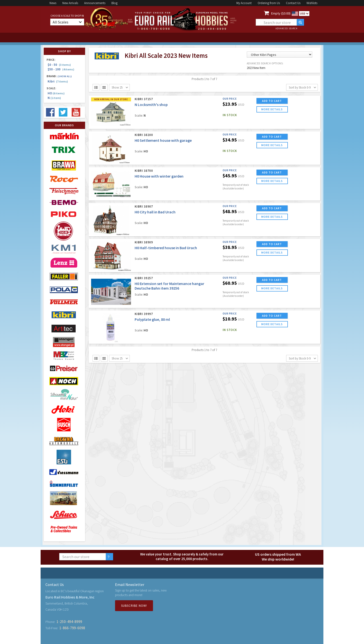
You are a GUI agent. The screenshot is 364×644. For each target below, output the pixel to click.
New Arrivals (70, 3)
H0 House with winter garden (159, 176)
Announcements (95, 3)
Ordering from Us (269, 3)
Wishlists (312, 3)
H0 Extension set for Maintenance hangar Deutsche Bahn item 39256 (169, 286)
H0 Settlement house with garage (163, 140)
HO (56, 93)
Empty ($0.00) (281, 13)
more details (272, 109)
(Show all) (65, 76)
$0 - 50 (59, 65)
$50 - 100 (61, 69)
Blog (114, 3)
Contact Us (293, 3)
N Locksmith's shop (151, 105)
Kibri (58, 81)
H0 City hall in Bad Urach (155, 212)
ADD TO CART (272, 101)
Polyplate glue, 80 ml (152, 319)
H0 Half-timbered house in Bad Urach (166, 248)
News (53, 3)
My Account (244, 3)
